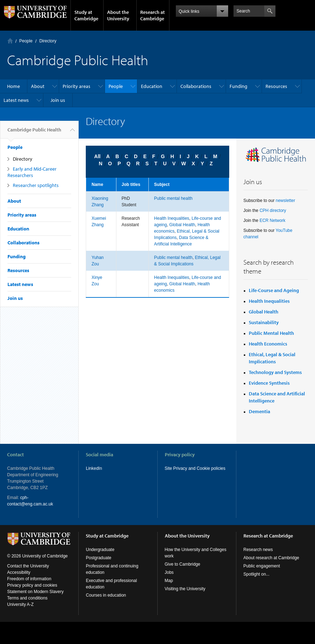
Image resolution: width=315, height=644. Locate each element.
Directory (48, 41)
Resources (276, 86)
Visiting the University (185, 589)
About (38, 86)
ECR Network (272, 220)
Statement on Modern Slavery (35, 592)
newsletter (285, 201)
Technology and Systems (275, 372)
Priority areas (77, 86)
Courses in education (106, 595)
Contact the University (28, 566)
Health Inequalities (172, 218)
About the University (118, 15)
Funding (238, 86)
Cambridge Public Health (34, 133)
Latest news (16, 100)
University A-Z (20, 604)
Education (152, 86)
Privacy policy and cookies (32, 585)
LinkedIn (94, 468)
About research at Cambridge (271, 558)
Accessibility (19, 572)
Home (10, 41)
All (98, 156)
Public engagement (262, 566)
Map (169, 581)
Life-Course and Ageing (274, 290)
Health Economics (268, 344)
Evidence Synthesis (269, 383)
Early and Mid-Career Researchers (32, 172)
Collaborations (196, 86)
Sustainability (264, 322)
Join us (58, 100)
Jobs (169, 572)
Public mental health (173, 198)
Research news (258, 550)
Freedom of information (29, 579)
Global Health (182, 225)
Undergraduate (100, 550)
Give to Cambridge (183, 564)
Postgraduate (98, 558)
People (26, 41)
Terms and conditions (27, 598)
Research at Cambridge (153, 15)
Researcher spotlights (36, 185)
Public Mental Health (271, 333)
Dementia (259, 411)
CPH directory (273, 211)
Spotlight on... (256, 574)
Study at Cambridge (86, 15)
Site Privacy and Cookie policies (195, 468)
